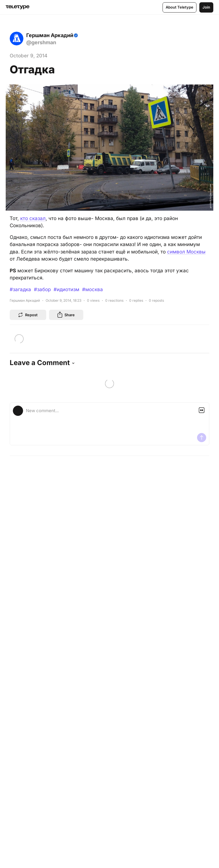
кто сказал (33, 218)
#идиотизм (66, 289)
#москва (93, 289)
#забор (42, 289)
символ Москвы (186, 252)
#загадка (20, 289)
